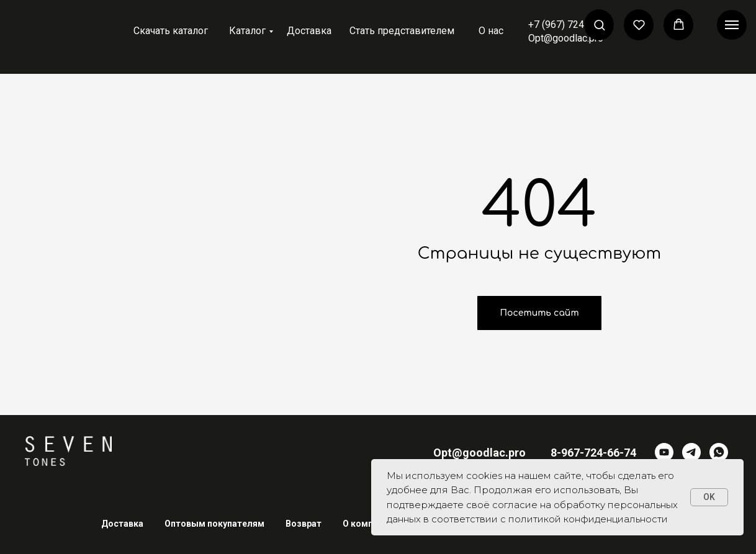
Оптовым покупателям (214, 524)
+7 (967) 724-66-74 (571, 25)
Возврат (304, 524)
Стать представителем (402, 31)
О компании (368, 524)
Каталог (247, 31)
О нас (491, 31)
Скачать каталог (171, 31)
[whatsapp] (719, 452)
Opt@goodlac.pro (566, 38)
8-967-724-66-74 (593, 453)
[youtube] (664, 452)
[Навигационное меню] (732, 25)
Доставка (309, 31)
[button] (599, 25)
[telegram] (691, 452)
